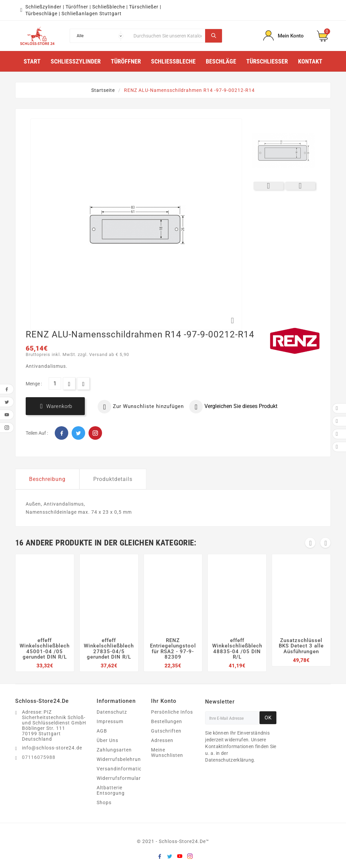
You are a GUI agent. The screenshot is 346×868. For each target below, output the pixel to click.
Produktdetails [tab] (113, 479)
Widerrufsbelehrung (120, 759)
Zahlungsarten (114, 750)
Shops (104, 802)
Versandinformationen (124, 769)
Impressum (110, 721)
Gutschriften (166, 731)
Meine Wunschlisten (167, 752)
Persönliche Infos (172, 712)
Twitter (78, 433)
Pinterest (95, 433)
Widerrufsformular (119, 778)
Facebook (61, 433)
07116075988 (39, 757)
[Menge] (55, 384)
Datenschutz (112, 712)
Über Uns (107, 740)
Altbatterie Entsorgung (111, 790)
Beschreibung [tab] (47, 479)
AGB (102, 731)
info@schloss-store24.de (52, 748)
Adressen (162, 740)
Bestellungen (167, 721)
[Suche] (168, 36)
